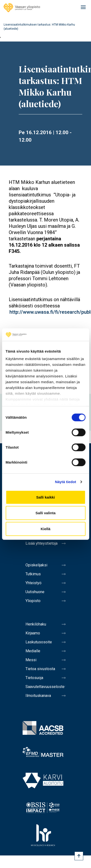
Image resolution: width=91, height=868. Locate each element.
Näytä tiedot (66, 482)
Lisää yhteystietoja (41, 543)
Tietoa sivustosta (40, 669)
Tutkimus (33, 574)
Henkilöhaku (36, 624)
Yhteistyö (33, 583)
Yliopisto (33, 601)
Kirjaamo (33, 633)
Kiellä (45, 529)
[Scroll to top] (79, 856)
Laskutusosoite (39, 642)
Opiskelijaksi (36, 565)
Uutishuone (35, 592)
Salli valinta (45, 513)
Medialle (33, 651)
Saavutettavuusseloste (45, 687)
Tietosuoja (34, 678)
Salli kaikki (45, 497)
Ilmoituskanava (38, 696)
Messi (31, 660)
